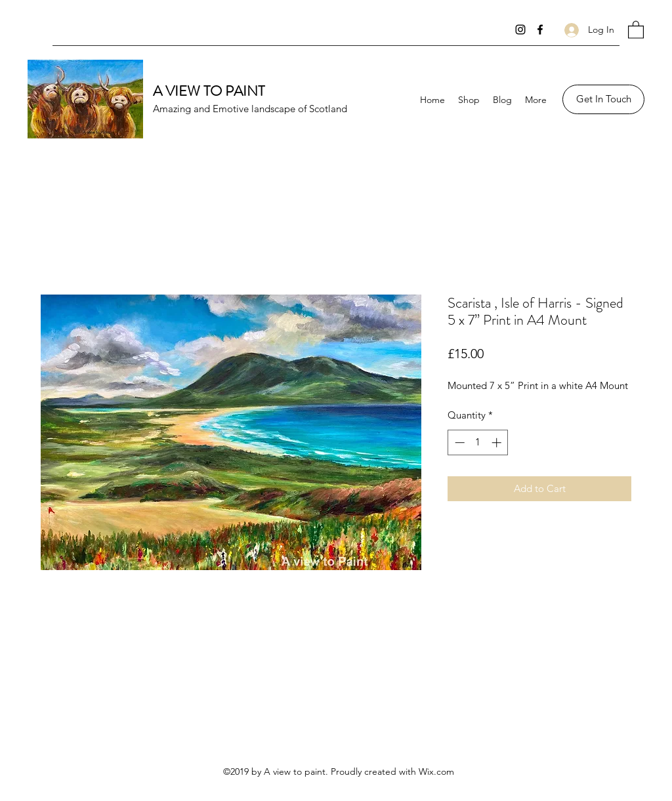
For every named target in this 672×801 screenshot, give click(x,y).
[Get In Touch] (603, 99)
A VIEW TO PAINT (209, 91)
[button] (636, 29)
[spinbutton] (478, 442)
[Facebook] (540, 30)
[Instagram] (520, 30)
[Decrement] (458, 442)
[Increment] (498, 442)
